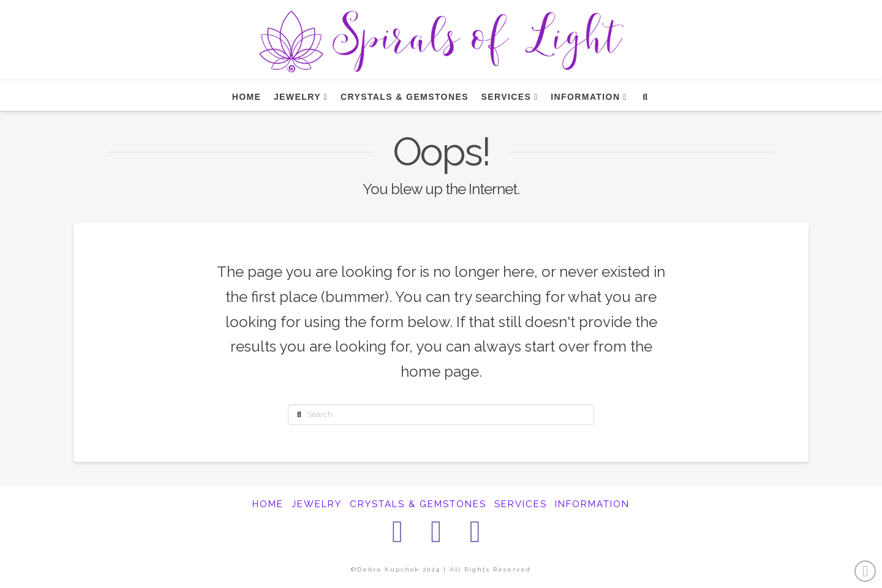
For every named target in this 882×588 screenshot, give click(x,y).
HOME (268, 504)
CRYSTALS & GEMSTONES (418, 504)
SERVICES (521, 504)
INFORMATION (592, 504)
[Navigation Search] (645, 96)
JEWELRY (317, 504)
